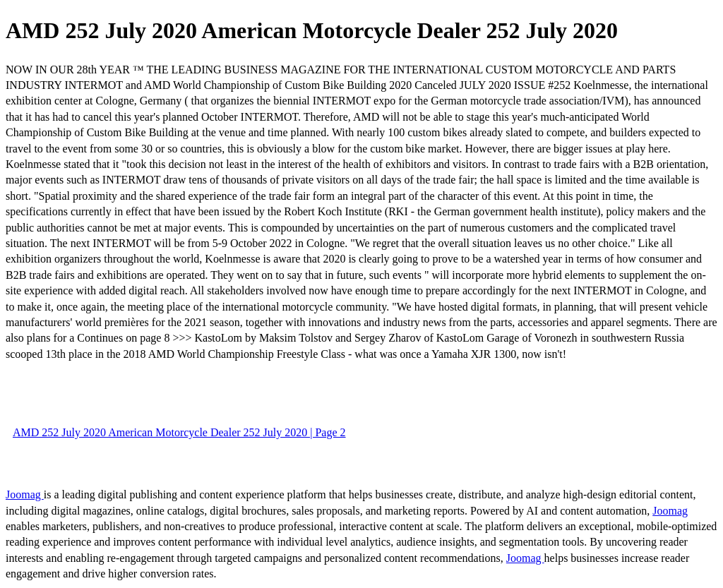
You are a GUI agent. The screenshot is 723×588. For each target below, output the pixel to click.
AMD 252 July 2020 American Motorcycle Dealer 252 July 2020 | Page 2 (179, 432)
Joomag (25, 494)
